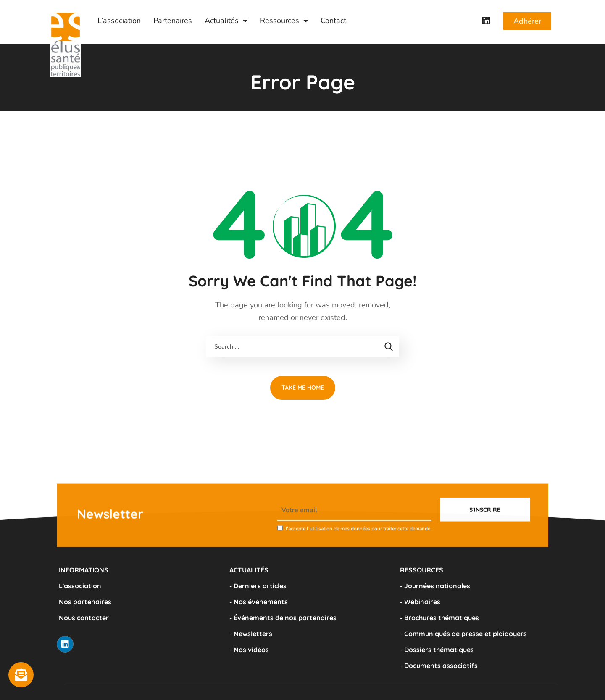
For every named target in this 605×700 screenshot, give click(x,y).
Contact (333, 21)
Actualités (226, 21)
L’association (119, 21)
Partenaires (173, 21)
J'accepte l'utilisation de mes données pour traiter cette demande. (358, 550)
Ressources (284, 21)
